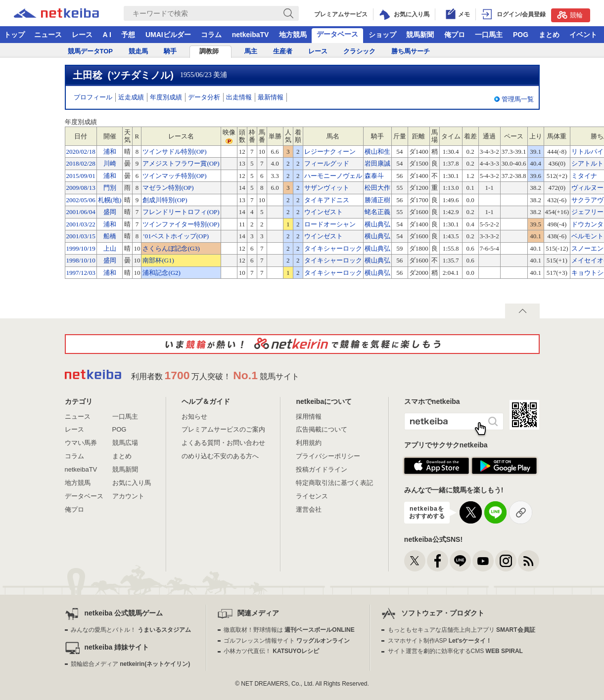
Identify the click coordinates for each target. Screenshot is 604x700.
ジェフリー (587, 212)
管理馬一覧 (518, 99)
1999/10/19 (81, 248)
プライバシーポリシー (328, 456)
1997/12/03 (81, 273)
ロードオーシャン (330, 224)
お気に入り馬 (132, 483)
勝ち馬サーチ (411, 51)
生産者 (283, 51)
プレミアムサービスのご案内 (223, 429)
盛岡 (110, 212)
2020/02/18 (81, 152)
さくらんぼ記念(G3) (171, 248)
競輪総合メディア (130, 664)
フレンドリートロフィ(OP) (181, 212)
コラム (211, 35)
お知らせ (194, 416)
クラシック (359, 51)
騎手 (170, 51)
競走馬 (138, 51)
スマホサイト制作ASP (440, 641)
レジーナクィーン (330, 152)
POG (521, 35)
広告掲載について (322, 429)
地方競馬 (293, 35)
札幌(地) (110, 200)
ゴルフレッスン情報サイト (287, 641)
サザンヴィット (327, 188)
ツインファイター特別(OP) (181, 224)
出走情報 (239, 97)
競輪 (570, 15)
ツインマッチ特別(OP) (174, 176)
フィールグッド (327, 163)
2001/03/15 (81, 236)
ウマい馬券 (81, 443)
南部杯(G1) (158, 260)
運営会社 (309, 509)
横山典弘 (377, 224)
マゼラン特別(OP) (168, 188)
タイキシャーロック (333, 248)
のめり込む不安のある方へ (220, 456)
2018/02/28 (81, 163)
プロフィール (93, 97)
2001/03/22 (81, 224)
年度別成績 (166, 97)
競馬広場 (125, 443)
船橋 (110, 236)
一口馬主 (489, 35)
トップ (14, 35)
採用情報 (309, 416)
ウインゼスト (324, 212)
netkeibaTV (251, 35)
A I (107, 35)
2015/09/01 (81, 176)
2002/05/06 (81, 200)
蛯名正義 (377, 212)
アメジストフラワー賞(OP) (181, 163)
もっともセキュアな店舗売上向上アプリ (462, 630)
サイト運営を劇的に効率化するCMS (455, 651)
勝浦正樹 (377, 200)
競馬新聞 (420, 35)
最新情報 (271, 97)
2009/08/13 (81, 188)
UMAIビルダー (168, 35)
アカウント (128, 496)
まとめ (549, 35)
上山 (110, 248)
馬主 (251, 51)
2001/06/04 (81, 212)
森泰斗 (374, 176)
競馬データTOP (91, 51)
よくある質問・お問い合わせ (223, 443)
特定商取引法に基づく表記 (334, 483)
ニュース (48, 35)
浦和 (110, 152)
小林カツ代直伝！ (271, 651)
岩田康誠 (377, 163)
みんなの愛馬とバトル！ (131, 630)
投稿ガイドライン (322, 469)
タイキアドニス (327, 200)
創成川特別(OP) (165, 200)
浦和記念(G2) (162, 273)
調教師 (209, 51)
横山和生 (377, 152)
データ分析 (204, 97)
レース (82, 35)
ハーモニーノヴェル (333, 176)
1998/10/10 (81, 260)
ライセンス (312, 496)
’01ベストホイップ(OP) (176, 236)
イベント (583, 35)
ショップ (382, 35)
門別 (110, 188)
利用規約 (309, 443)
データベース (337, 34)
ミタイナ (584, 176)
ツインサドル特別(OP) (174, 152)
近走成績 (131, 97)
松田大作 (377, 188)
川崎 (110, 163)
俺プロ (455, 35)
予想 (128, 35)
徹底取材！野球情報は (289, 630)
